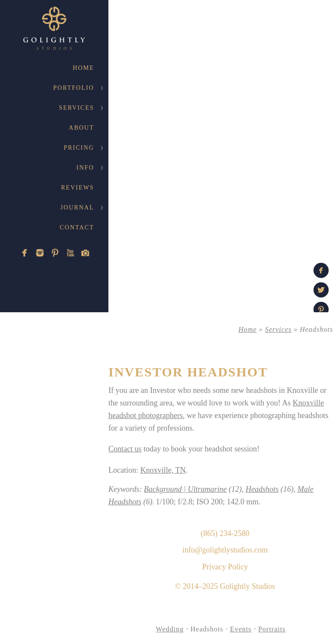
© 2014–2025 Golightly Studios (225, 586)
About (82, 128)
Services (77, 108)
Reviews (78, 188)
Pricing (79, 148)
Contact (77, 227)
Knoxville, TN (163, 470)
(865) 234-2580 (225, 533)
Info (85, 168)
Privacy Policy (225, 567)
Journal (77, 208)
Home (83, 68)
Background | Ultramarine (185, 489)
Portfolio (74, 88)
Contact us (125, 449)
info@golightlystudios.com (225, 550)
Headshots (262, 489)
